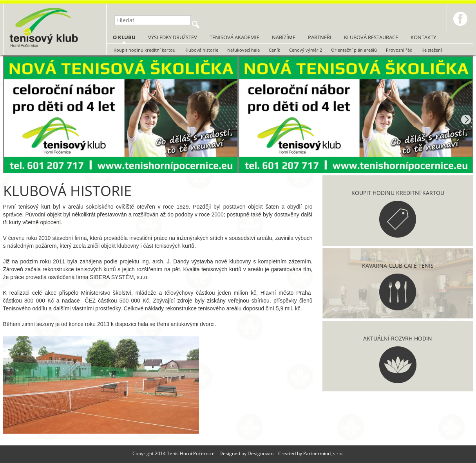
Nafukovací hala (243, 50)
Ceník (274, 50)
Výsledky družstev (173, 37)
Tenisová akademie (234, 37)
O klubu (124, 37)
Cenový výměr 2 (306, 50)
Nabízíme (284, 37)
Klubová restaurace (371, 37)
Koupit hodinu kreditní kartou (145, 50)
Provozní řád (399, 50)
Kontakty (423, 37)
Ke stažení (432, 50)
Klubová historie (201, 50)
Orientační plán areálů (354, 50)
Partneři (320, 37)
